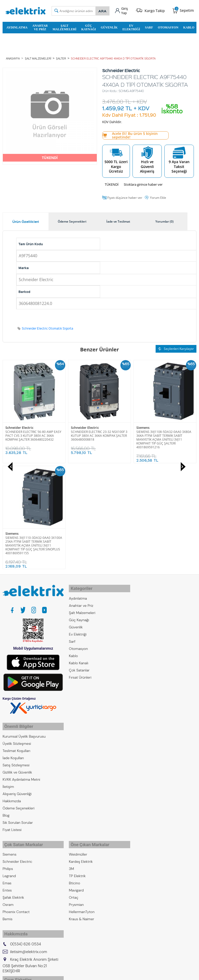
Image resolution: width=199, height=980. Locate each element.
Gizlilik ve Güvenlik (17, 662)
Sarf (149, 26)
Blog (6, 705)
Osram (8, 792)
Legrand (9, 764)
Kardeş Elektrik (81, 749)
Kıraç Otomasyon (17, 894)
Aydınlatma (17, 26)
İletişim (8, 676)
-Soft (73, 973)
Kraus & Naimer (81, 807)
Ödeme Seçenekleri (18, 698)
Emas (7, 771)
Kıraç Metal (12, 887)
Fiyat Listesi (12, 719)
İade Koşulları (13, 648)
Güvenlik (109, 26)
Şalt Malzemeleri (65, 26)
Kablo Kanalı (78, 554)
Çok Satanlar (79, 561)
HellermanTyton (82, 799)
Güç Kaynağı (88, 26)
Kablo (189, 26)
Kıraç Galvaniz (14, 902)
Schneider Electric (19, 427)
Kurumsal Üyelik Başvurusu (24, 626)
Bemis (7, 807)
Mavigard (76, 778)
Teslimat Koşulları (16, 640)
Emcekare (11, 916)
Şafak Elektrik (13, 785)
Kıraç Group (12, 873)
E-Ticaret (84, 973)
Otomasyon (168, 26)
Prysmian (76, 792)
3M (71, 756)
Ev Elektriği (131, 26)
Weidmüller (78, 742)
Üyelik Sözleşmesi (17, 633)
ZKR (6, 909)
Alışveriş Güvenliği (17, 684)
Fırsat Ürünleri (80, 569)
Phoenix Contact (16, 799)
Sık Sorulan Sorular (18, 712)
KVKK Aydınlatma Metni (21, 669)
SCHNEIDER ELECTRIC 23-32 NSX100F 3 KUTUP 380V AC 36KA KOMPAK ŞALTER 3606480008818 (34, 435)
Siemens (77, 427)
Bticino (74, 771)
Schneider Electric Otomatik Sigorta (48, 328)
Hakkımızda (12, 691)
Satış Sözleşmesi (16, 655)
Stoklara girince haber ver (143, 184)
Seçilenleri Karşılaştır (176, 348)
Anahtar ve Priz (40, 26)
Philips (8, 756)
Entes (7, 778)
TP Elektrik (77, 764)
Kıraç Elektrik (13, 880)
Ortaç (74, 785)
